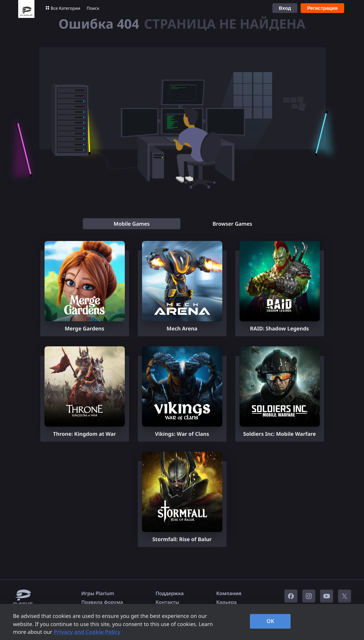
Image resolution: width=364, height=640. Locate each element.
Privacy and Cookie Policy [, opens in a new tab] (87, 632)
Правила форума (102, 602)
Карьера (226, 602)
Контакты (168, 602)
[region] (182, 622)
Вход (285, 8)
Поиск (93, 8)
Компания (229, 593)
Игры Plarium (98, 593)
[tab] (132, 224)
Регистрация (322, 8)
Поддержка (170, 593)
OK (270, 621)
